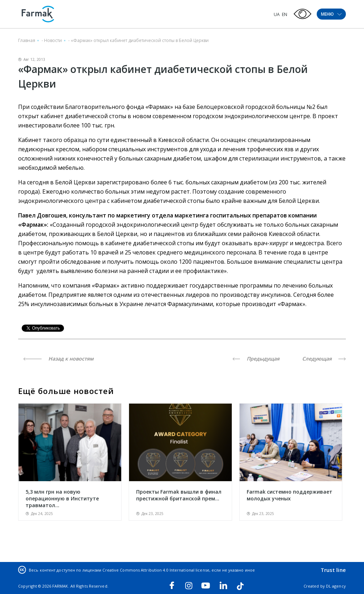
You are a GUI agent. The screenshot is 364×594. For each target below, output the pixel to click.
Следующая (324, 359)
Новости (53, 40)
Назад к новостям (58, 359)
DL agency (336, 586)
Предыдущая (256, 359)
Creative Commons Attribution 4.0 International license (156, 570)
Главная (27, 40)
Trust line (333, 570)
